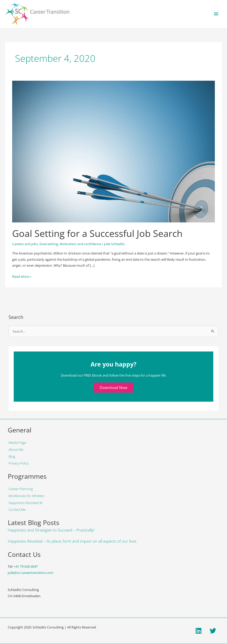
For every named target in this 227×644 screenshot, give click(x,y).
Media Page (17, 443)
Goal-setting (49, 244)
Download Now (113, 387)
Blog (12, 456)
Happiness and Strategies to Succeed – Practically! (51, 530)
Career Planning (21, 489)
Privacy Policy (19, 463)
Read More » (22, 276)
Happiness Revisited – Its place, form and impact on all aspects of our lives (72, 541)
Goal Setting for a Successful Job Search (97, 233)
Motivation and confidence (80, 244)
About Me (16, 450)
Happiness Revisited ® (25, 503)
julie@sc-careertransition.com (31, 573)
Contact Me (17, 510)
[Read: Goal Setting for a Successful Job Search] (113, 151)
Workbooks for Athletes (26, 496)
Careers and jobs (25, 244)
